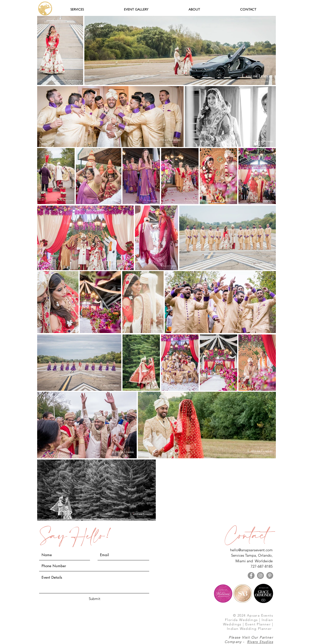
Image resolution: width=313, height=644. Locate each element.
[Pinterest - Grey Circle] (270, 575)
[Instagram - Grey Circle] (260, 575)
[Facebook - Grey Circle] (251, 575)
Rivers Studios (260, 642)
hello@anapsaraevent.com (251, 550)
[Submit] (94, 599)
